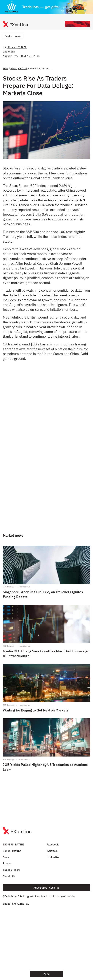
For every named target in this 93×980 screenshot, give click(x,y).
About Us (9, 876)
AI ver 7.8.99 (17, 47)
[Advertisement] (47, 450)
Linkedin (53, 857)
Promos (7, 863)
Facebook (53, 844)
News (13, 68)
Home (6, 68)
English (23, 68)
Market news (13, 36)
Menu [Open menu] (46, 974)
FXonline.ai (20, 904)
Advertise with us (46, 888)
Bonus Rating (12, 851)
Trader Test (11, 870)
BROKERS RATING (14, 844)
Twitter (52, 851)
